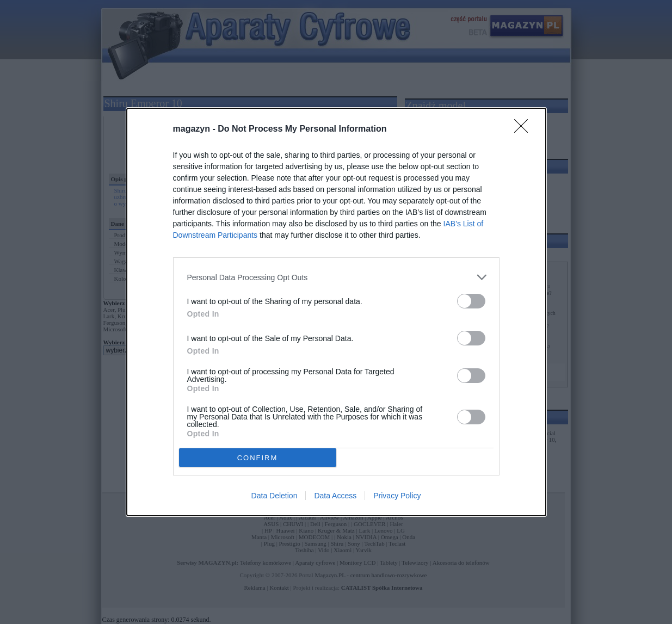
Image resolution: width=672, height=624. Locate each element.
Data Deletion (275, 496)
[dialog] (336, 312)
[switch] (471, 301)
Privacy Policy (397, 496)
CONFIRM (258, 458)
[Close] (525, 129)
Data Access (335, 496)
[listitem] (336, 277)
